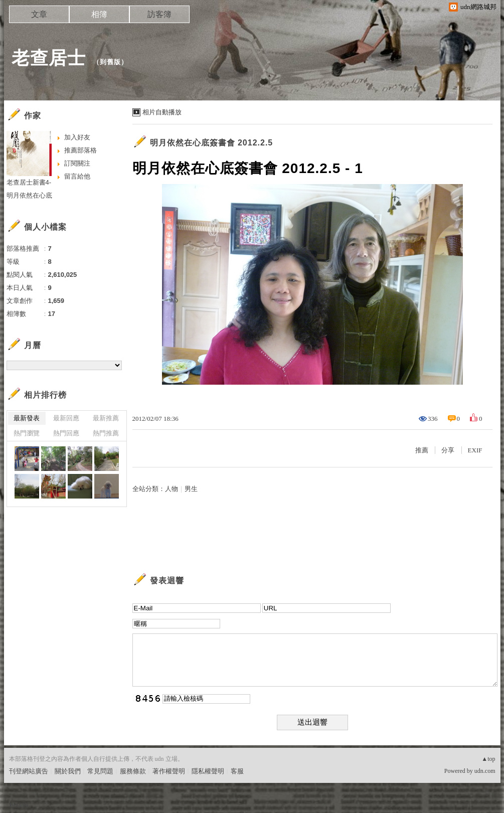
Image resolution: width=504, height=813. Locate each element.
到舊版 (110, 62)
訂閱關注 (77, 163)
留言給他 (77, 176)
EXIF (475, 450)
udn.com (485, 771)
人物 (172, 489)
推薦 (422, 450)
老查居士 (49, 58)
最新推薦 (106, 418)
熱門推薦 (106, 433)
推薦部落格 (80, 150)
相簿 (99, 14)
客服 (237, 771)
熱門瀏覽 (27, 433)
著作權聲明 (169, 771)
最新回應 (66, 418)
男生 (191, 489)
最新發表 (27, 418)
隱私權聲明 (208, 771)
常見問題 (100, 771)
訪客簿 (159, 14)
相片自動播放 (162, 112)
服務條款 (133, 771)
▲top (488, 759)
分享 (448, 450)
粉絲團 (19, 805)
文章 (39, 14)
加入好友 (77, 137)
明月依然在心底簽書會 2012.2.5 (212, 143)
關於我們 (68, 771)
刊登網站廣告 (29, 771)
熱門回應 (66, 433)
